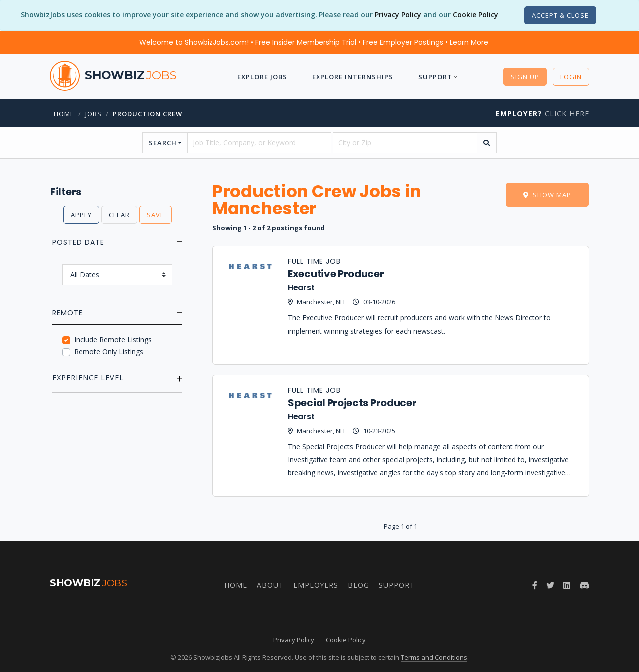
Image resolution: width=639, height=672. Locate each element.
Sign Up (525, 77)
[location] (405, 143)
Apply (81, 215)
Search (163, 143)
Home (64, 114)
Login (571, 77)
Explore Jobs (258, 77)
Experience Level (88, 378)
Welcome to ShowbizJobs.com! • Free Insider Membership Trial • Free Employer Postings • (314, 42)
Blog (359, 585)
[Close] (560, 15)
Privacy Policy (398, 15)
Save (156, 215)
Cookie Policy (476, 15)
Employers (316, 585)
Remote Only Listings (109, 352)
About (270, 585)
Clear (119, 215)
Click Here (542, 114)
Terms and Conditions (434, 657)
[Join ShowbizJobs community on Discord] (584, 585)
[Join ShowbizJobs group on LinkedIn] (567, 585)
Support (441, 77)
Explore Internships (353, 77)
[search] (487, 143)
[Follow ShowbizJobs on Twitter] (550, 585)
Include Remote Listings (113, 340)
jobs (94, 114)
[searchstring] (259, 143)
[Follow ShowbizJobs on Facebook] (535, 585)
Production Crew (148, 114)
